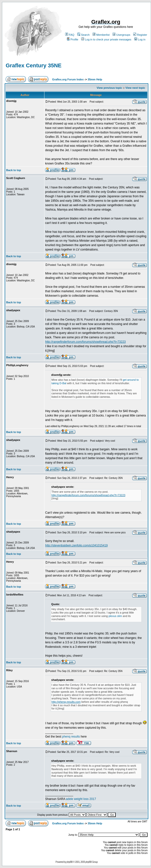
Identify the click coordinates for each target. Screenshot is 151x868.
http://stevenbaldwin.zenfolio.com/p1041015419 (76, 545)
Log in (140, 39)
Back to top (14, 170)
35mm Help (95, 79)
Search (83, 35)
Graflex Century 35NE (34, 65)
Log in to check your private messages (106, 39)
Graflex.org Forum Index (68, 79)
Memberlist (101, 35)
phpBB (69, 862)
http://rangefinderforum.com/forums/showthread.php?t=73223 (85, 342)
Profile (73, 39)
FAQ (70, 35)
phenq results (71, 737)
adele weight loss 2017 (81, 799)
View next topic (135, 88)
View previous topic (109, 88)
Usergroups (121, 35)
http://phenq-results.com (66, 702)
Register (140, 35)
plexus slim (115, 616)
